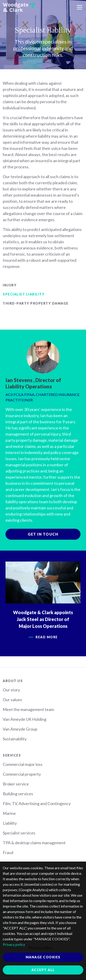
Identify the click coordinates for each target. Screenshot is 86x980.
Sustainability (15, 739)
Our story (11, 690)
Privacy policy (14, 944)
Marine (9, 813)
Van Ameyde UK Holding (25, 719)
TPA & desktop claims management (34, 843)
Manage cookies (43, 957)
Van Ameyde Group (20, 729)
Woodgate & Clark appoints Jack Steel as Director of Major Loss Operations (43, 619)
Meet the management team (28, 709)
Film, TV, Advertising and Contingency (37, 803)
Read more (47, 637)
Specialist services (19, 833)
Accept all (43, 970)
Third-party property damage (36, 303)
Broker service (16, 784)
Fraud (8, 852)
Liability (10, 823)
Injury (10, 285)
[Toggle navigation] (80, 7)
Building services (18, 794)
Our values (12, 700)
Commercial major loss (23, 764)
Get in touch (43, 534)
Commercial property (22, 774)
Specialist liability (24, 294)
